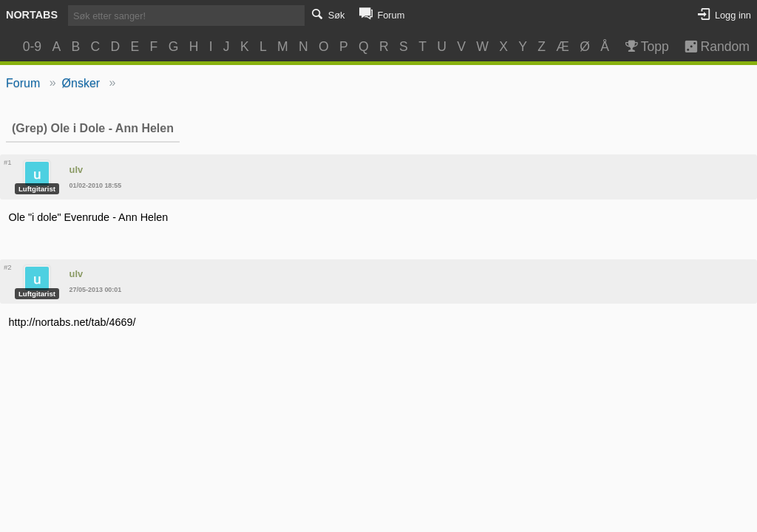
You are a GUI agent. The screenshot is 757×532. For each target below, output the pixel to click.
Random (710, 47)
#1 (8, 162)
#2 (8, 267)
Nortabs (32, 15)
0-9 (32, 47)
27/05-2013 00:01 (96, 290)
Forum (23, 83)
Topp (646, 47)
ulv (77, 170)
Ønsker (81, 83)
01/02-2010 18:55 (96, 185)
